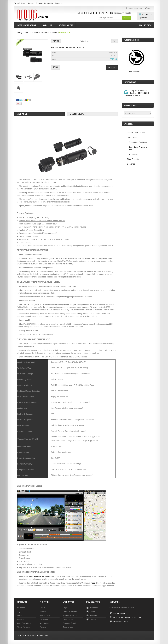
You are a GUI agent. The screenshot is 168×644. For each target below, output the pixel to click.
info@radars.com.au (121, 621)
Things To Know (20, 3)
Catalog (19, 33)
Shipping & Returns (70, 615)
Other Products (66, 25)
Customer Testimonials (44, 3)
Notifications (130, 82)
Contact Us (59, 3)
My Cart (145, 14)
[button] (127, 18)
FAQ (18, 612)
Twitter (93, 612)
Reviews (31, 3)
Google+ (93, 615)
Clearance (131, 164)
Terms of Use (68, 627)
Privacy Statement (23, 627)
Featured (43, 608)
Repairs (19, 615)
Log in (65, 608)
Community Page (88, 583)
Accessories (133, 154)
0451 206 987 (107, 13)
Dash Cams (48, 25)
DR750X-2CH (65, 33)
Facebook (94, 608)
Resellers (20, 619)
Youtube (93, 619)
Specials (43, 612)
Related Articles (43, 636)
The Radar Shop (23, 636)
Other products (134, 72)
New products (45, 615)
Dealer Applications (24, 623)
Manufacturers (45, 623)
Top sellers (44, 619)
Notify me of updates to (137, 93)
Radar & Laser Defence (27, 25)
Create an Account (70, 612)
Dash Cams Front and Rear (46, 33)
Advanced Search (70, 623)
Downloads (21, 608)
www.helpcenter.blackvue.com (41, 576)
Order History (68, 619)
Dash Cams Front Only (138, 142)
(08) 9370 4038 (91, 13)
